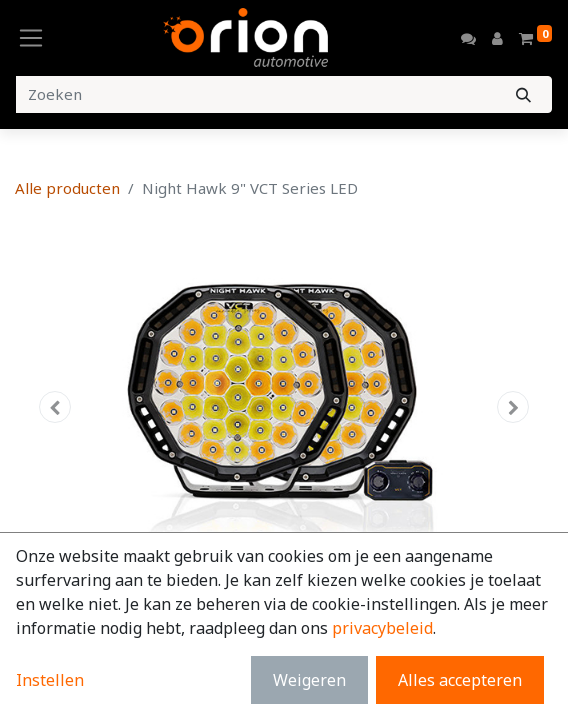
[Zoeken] (523, 94)
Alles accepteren (460, 680)
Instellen (50, 680)
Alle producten (67, 188)
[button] (55, 407)
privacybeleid (382, 628)
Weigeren (309, 680)
